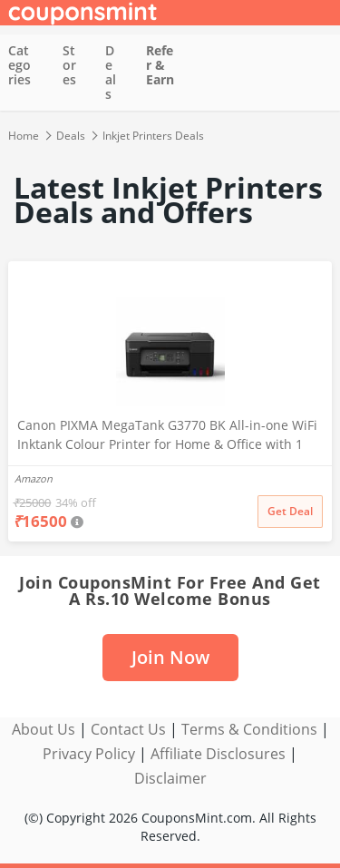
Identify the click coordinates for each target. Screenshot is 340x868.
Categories (19, 65)
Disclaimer (170, 778)
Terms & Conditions (249, 729)
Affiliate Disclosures (218, 754)
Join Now (170, 657)
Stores (69, 65)
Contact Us (128, 729)
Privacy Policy (89, 754)
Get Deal (290, 511)
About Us (44, 729)
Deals (111, 72)
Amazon (34, 478)
